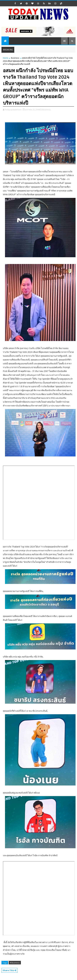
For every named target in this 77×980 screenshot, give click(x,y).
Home (6, 58)
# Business (15, 963)
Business (15, 58)
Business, (47, 110)
